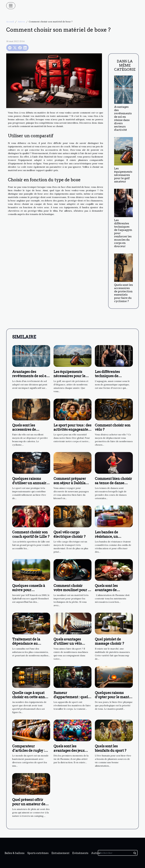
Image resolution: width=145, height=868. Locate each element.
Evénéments (80, 853)
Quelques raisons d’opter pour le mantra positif (114, 697)
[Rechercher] (118, 853)
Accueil (10, 22)
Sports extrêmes (38, 853)
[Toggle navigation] (11, 6)
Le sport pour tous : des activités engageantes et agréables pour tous (72, 430)
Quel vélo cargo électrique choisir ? (70, 534)
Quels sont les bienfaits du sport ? (111, 748)
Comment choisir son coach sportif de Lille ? (31, 534)
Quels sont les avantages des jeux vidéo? (69, 750)
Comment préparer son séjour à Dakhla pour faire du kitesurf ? (71, 485)
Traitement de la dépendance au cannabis (26, 644)
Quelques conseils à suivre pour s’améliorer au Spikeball (29, 592)
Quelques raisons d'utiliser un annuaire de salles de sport (30, 483)
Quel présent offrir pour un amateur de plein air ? (29, 804)
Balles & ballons (15, 853)
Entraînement (60, 853)
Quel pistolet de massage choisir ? (109, 641)
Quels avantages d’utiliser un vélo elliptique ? (68, 644)
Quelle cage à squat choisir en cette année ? (31, 697)
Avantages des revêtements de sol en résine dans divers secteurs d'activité (123, 118)
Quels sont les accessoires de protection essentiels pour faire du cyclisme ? (123, 293)
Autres (21, 22)
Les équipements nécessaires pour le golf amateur (123, 175)
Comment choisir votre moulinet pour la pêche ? (72, 590)
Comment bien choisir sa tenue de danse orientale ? (113, 483)
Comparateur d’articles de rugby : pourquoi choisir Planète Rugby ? (28, 753)
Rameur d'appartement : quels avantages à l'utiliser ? (72, 697)
